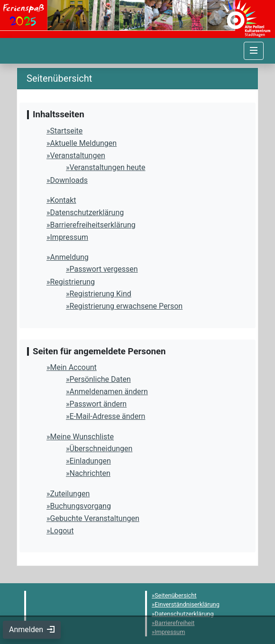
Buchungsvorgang (81, 506)
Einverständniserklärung (187, 604)
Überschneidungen (101, 449)
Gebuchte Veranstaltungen (95, 518)
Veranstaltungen (78, 156)
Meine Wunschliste (82, 437)
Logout (62, 531)
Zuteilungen (70, 494)
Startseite (67, 131)
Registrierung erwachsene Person (126, 306)
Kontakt (63, 200)
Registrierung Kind (101, 294)
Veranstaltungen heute (108, 167)
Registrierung (73, 282)
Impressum (69, 237)
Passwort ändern (98, 404)
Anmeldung (69, 257)
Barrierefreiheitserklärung (93, 225)
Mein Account (73, 367)
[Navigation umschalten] (254, 51)
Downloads (69, 180)
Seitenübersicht (176, 595)
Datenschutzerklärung (87, 213)
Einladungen (90, 461)
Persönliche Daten (100, 379)
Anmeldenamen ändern (109, 392)
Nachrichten (90, 473)
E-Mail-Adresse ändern (108, 416)
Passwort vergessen (104, 269)
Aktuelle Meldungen (84, 143)
